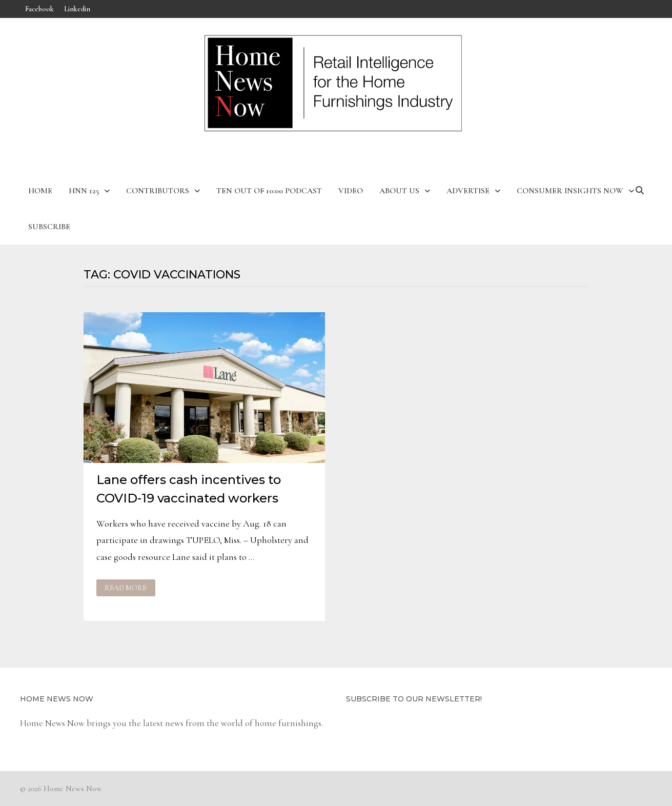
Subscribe (49, 227)
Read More (127, 588)
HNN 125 (84, 191)
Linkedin (77, 9)
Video (351, 191)
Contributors (158, 191)
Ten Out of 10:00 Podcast (269, 191)
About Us (399, 191)
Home (40, 191)
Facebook (39, 9)
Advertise (468, 191)
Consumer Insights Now (570, 191)
